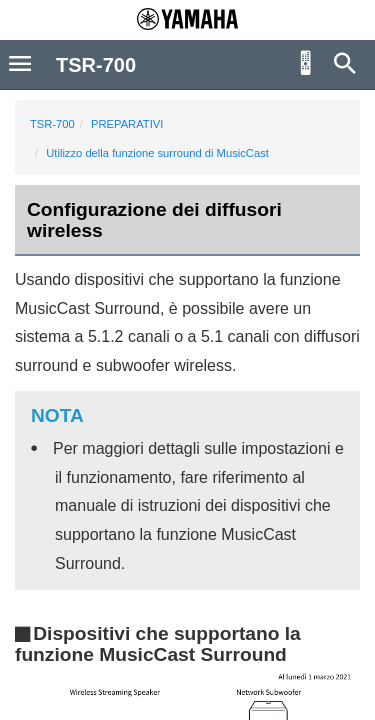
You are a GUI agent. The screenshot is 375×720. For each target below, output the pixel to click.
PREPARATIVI (127, 124)
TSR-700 (52, 124)
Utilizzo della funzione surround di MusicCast (157, 153)
